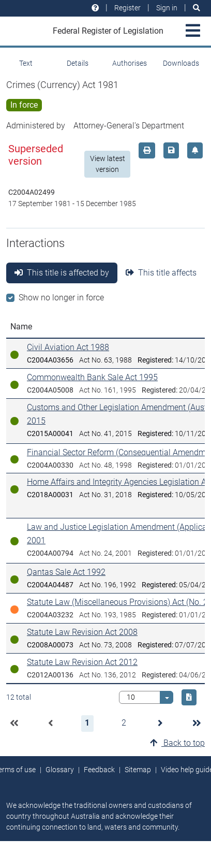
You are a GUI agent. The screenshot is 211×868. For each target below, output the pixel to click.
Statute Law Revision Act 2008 (82, 632)
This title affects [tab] (161, 273)
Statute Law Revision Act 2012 (82, 662)
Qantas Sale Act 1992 (66, 572)
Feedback (99, 770)
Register (127, 8)
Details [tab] (78, 63)
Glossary (60, 770)
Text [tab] (26, 63)
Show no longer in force (61, 298)
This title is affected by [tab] (62, 273)
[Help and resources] (95, 8)
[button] (14, 724)
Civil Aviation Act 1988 (68, 347)
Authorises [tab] (130, 63)
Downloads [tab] (181, 63)
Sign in (167, 8)
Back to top (177, 743)
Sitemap (138, 770)
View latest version (108, 164)
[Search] (197, 8)
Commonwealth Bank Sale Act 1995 (92, 377)
